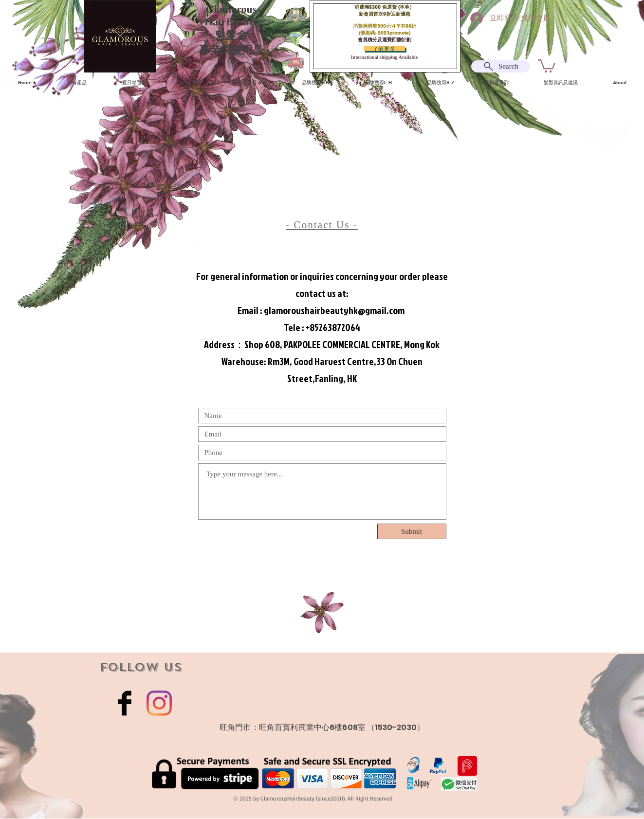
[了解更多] (384, 49)
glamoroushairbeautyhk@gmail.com (334, 310)
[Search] (501, 66)
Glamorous (231, 9)
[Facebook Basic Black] (125, 703)
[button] (547, 65)
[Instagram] (159, 703)
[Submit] (412, 531)
